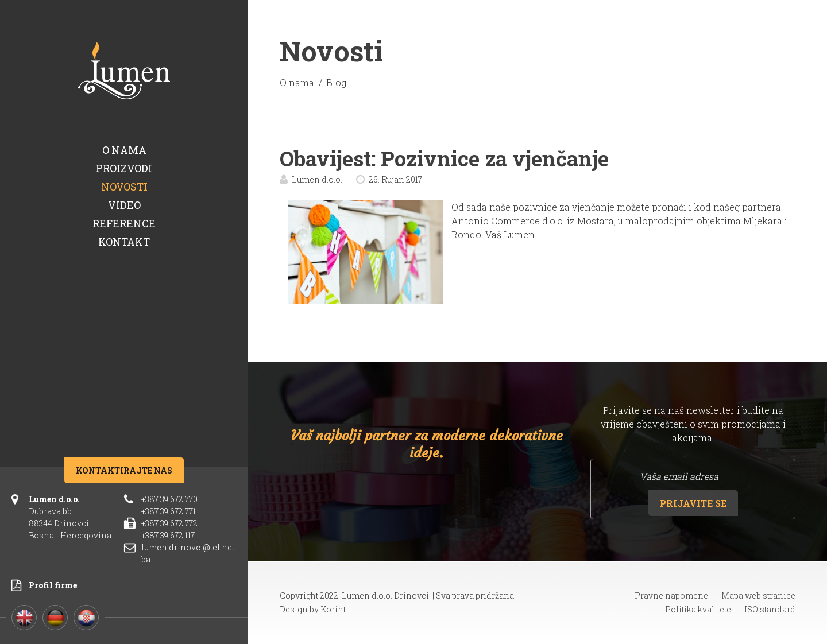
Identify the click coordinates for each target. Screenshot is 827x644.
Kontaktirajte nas (124, 470)
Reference (124, 223)
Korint (333, 609)
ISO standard (770, 609)
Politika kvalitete (698, 609)
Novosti (124, 187)
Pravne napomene (671, 595)
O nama (124, 150)
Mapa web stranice (758, 595)
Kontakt (124, 242)
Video (124, 205)
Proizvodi (124, 168)
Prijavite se (693, 503)
